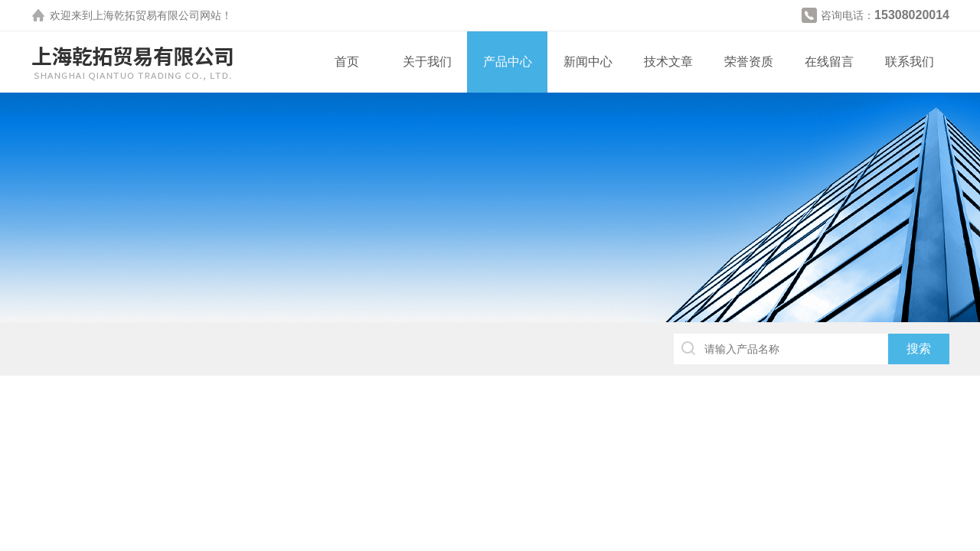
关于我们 (427, 62)
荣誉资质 (749, 62)
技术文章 (668, 62)
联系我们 (910, 62)
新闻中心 (588, 62)
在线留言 (829, 62)
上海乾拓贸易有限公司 (146, 15)
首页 (347, 62)
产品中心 (508, 62)
